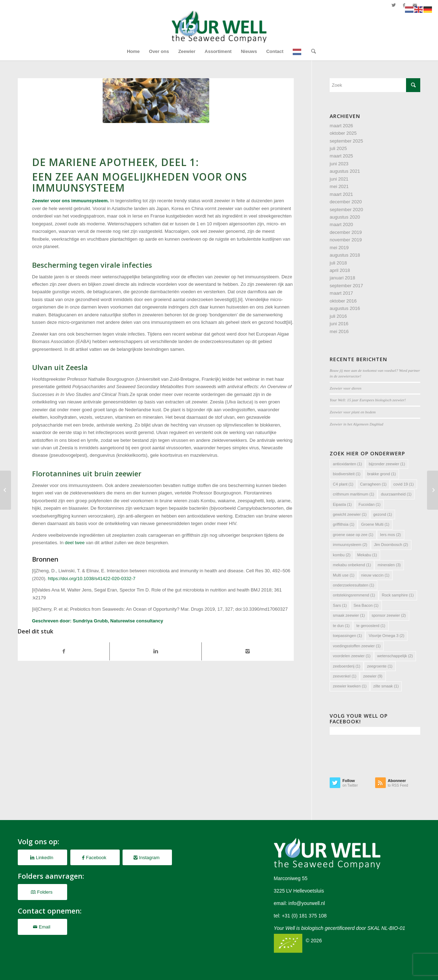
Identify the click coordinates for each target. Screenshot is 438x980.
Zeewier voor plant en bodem (353, 412)
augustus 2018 (345, 255)
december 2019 (346, 232)
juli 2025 (338, 148)
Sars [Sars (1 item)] (340, 605)
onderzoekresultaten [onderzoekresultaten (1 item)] (353, 585)
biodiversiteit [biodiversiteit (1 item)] (347, 474)
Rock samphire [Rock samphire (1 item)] (398, 595)
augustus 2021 (345, 171)
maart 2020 (341, 224)
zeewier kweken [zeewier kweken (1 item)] (350, 686)
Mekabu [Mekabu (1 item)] (367, 555)
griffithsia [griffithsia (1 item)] (344, 524)
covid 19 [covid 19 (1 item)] (403, 484)
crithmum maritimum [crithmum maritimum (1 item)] (353, 494)
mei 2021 (339, 186)
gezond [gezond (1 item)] (383, 514)
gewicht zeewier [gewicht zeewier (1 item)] (350, 514)
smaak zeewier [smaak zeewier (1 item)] (349, 615)
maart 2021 (341, 194)
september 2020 (346, 210)
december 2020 (346, 202)
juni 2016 (339, 324)
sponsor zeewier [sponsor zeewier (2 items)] (389, 615)
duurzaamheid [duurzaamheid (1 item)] (396, 494)
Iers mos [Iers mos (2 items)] (391, 535)
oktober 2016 (343, 301)
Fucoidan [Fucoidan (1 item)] (369, 504)
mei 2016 (339, 331)
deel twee (75, 543)
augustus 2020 (345, 217)
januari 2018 (342, 278)
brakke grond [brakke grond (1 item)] (382, 474)
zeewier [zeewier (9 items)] (373, 676)
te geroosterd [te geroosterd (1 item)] (371, 626)
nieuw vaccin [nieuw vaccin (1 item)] (375, 575)
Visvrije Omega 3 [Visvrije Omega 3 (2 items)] (386, 636)
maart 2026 (341, 126)
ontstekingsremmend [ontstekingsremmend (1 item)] (354, 595)
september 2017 (346, 286)
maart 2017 (341, 293)
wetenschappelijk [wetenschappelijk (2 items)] (395, 656)
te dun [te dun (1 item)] (341, 626)
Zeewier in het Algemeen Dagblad (356, 424)
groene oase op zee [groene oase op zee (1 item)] (353, 535)
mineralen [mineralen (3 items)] (389, 565)
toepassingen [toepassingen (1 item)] (347, 636)
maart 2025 (341, 156)
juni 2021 (339, 179)
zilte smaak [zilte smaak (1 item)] (386, 686)
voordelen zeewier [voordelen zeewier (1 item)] (352, 656)
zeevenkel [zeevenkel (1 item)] (345, 676)
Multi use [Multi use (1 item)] (344, 575)
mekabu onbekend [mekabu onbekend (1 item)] (352, 565)
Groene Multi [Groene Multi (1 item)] (375, 524)
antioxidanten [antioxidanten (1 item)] (347, 464)
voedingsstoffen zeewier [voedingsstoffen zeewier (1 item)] (357, 646)
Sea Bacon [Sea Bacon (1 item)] (366, 605)
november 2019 (346, 240)
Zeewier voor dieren (345, 388)
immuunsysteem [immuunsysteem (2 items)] (350, 545)
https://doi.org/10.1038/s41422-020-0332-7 (92, 579)
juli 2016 (338, 316)
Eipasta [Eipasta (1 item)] (342, 504)
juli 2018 (338, 263)
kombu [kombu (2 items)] (342, 555)
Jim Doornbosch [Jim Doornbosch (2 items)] (391, 545)
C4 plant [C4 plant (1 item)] (343, 484)
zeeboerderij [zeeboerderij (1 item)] (347, 666)
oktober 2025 (343, 133)
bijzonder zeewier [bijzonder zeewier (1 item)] (387, 464)
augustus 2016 (345, 308)
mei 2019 (339, 248)
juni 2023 (339, 164)
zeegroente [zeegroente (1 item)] (380, 666)
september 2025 (346, 141)
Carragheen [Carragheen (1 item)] (374, 484)
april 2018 (340, 270)
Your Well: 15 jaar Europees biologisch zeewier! (368, 400)
